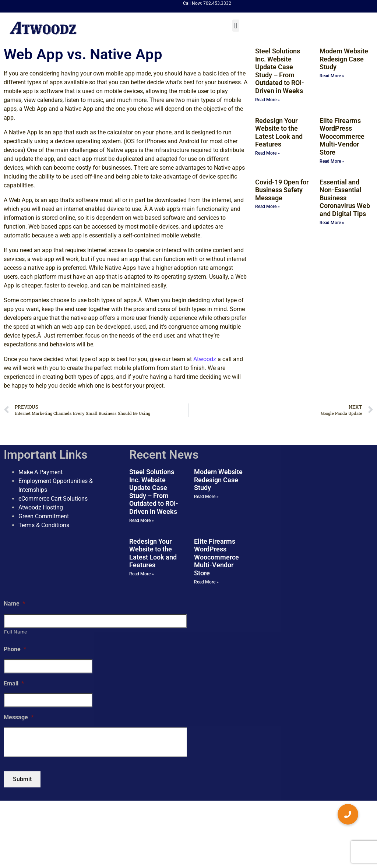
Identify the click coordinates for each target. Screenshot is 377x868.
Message (19, 718)
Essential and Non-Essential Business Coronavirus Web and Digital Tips (345, 198)
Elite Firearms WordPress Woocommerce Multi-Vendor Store (342, 136)
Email (14, 683)
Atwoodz (205, 359)
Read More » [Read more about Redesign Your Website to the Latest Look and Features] (267, 153)
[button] (236, 26)
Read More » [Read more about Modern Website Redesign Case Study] (332, 76)
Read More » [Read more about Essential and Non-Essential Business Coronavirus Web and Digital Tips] (332, 223)
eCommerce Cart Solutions (53, 499)
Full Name (16, 632)
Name (14, 604)
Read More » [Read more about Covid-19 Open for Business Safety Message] (267, 207)
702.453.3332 (217, 3)
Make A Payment (40, 472)
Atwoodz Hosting (41, 507)
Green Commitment (44, 516)
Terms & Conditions (44, 525)
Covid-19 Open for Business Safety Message (282, 190)
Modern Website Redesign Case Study (344, 59)
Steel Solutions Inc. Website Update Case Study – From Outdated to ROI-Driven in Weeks (280, 71)
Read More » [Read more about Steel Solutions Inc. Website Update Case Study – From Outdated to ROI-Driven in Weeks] (267, 100)
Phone (15, 649)
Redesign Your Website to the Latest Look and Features (279, 133)
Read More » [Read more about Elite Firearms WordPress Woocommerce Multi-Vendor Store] (332, 161)
